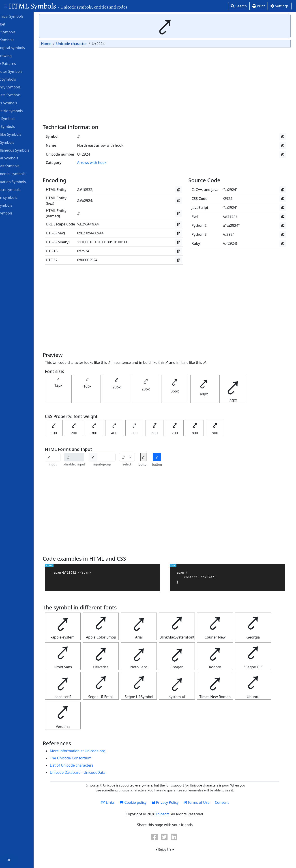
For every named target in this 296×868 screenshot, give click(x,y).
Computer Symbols (22, 71)
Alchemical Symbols (22, 16)
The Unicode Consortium (88, 758)
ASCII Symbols (18, 40)
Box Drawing (17, 56)
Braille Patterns (19, 63)
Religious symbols (21, 189)
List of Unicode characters (89, 765)
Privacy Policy (174, 802)
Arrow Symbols (18, 32)
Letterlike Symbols (21, 134)
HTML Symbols (68, 6)
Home (64, 44)
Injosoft (172, 814)
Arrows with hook (110, 163)
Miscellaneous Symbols (25, 150)
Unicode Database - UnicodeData (95, 772)
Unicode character (89, 44)
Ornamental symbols (23, 174)
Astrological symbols (23, 47)
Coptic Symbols (19, 79)
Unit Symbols (17, 213)
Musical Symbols (20, 158)
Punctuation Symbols (24, 182)
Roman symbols (19, 197)
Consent (231, 802)
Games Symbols (19, 103)
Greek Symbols (18, 118)
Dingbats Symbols (21, 95)
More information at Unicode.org (95, 751)
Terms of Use (206, 802)
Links (117, 802)
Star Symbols (17, 205)
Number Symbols (20, 166)
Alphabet (13, 24)
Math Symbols (18, 142)
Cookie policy (142, 802)
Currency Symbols (21, 87)
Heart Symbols (18, 126)
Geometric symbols (22, 111)
